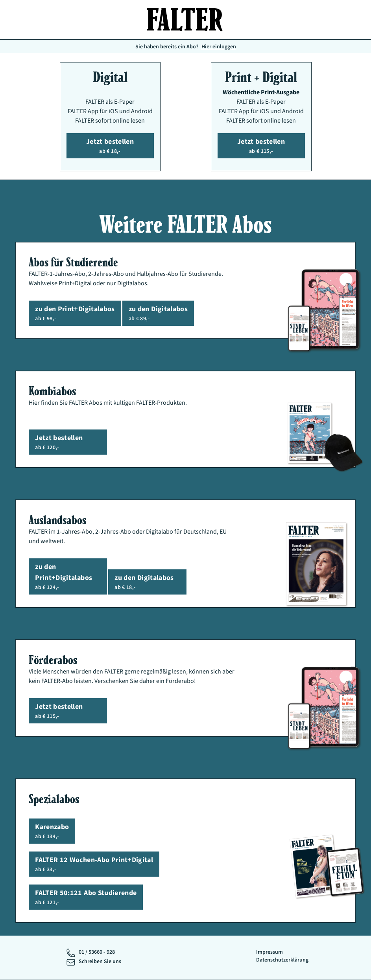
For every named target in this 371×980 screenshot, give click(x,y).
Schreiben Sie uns (100, 962)
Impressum (269, 952)
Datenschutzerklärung (282, 960)
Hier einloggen (219, 47)
